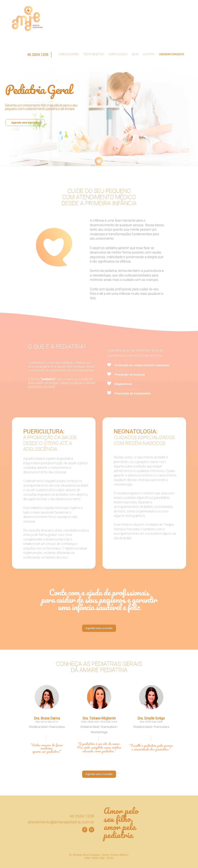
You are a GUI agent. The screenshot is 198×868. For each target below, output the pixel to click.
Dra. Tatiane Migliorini (99, 718)
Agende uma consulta (25, 123)
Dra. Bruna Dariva (47, 718)
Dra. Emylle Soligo (151, 718)
